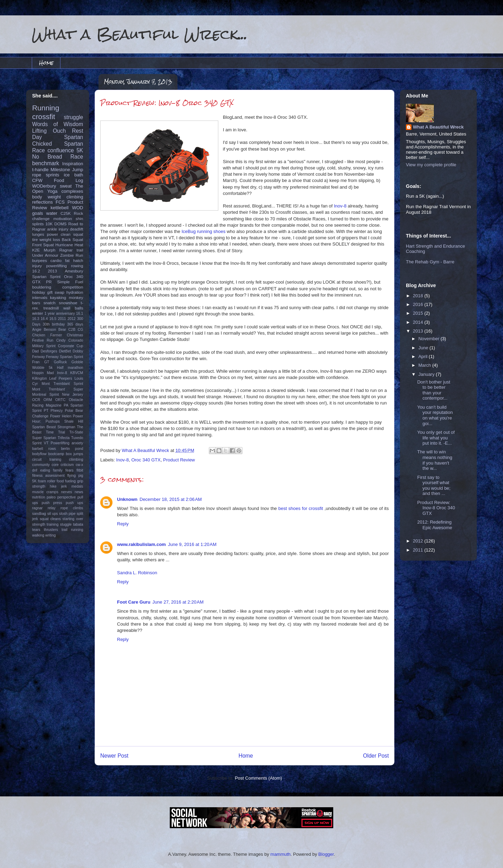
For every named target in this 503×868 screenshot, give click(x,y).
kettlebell (60, 208)
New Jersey (73, 395)
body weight (46, 197)
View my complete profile (431, 165)
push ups (74, 503)
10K (49, 224)
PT (46, 411)
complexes (72, 191)
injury (37, 266)
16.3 (36, 319)
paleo (51, 497)
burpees (39, 260)
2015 (419, 313)
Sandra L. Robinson (137, 573)
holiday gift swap (48, 292)
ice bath (74, 175)
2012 (71, 319)
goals (38, 213)
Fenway (38, 357)
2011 (62, 319)
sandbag (39, 514)
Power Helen (61, 416)
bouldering (42, 287)
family (58, 470)
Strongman (67, 427)
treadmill (51, 308)
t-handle (40, 170)
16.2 (36, 271)
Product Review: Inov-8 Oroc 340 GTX (436, 508)
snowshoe (68, 303)
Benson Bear (55, 330)
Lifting (39, 131)
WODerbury (44, 186)
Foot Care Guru (134, 602)
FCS (60, 202)
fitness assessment (48, 476)
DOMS (61, 224)
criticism (67, 465)
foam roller (47, 481)
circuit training (47, 459)
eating (45, 470)
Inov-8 (340, 206)
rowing (77, 266)
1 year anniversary (60, 313)
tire (35, 239)
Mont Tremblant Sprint (62, 384)
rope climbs (72, 508)
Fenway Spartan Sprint (65, 357)
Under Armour (45, 255)
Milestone (60, 170)
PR (49, 282)
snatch (49, 303)
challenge (41, 218)
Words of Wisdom (58, 124)
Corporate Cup (71, 346)
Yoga (52, 191)
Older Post (376, 756)
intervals (40, 297)
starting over (73, 519)
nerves (67, 492)
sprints (52, 175)
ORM (48, 400)
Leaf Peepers (61, 378)
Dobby (78, 351)
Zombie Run (72, 255)
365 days (75, 324)
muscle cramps (45, 492)
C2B (72, 330)
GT (46, 362)
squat (78, 234)
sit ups (52, 514)
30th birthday (54, 324)
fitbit (80, 470)
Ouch (59, 131)
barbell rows (44, 449)
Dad (35, 351)
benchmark (46, 163)
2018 (419, 296)
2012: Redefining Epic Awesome (435, 525)
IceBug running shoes (204, 231)
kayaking (58, 297)
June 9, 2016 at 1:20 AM (192, 544)
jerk (64, 486)
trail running (72, 530)
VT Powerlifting (57, 443)
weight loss (50, 239)
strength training (45, 524)
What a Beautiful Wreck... (140, 34)
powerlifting (56, 266)
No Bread (47, 157)
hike (53, 486)
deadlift (76, 229)
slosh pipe (67, 514)
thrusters (51, 530)
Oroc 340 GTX (146, 460)
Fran (36, 362)
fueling (70, 481)
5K (80, 150)
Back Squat (72, 239)
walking (38, 535)
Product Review (179, 460)
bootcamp (56, 454)
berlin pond (72, 449)
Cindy (61, 340)
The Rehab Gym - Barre (430, 262)
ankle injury (58, 229)
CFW (37, 180)
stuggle (66, 524)
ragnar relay (44, 508)
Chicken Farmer (47, 335)
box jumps (75, 454)
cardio (56, 260)
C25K (65, 213)
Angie (37, 330)
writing (51, 535)
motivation (63, 218)
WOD (78, 208)
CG (80, 330)
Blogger (326, 854)
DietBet (65, 351)
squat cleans (50, 519)
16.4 (44, 319)
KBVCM (77, 373)
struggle (74, 117)
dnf (35, 470)
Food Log (68, 180)
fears (69, 470)
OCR (36, 400)
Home (46, 63)
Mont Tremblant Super (58, 389)
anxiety (77, 443)
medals (78, 486)
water (52, 213)
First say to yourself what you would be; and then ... (434, 486)
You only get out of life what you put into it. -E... (436, 438)
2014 (419, 322)
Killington (39, 378)
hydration (75, 292)
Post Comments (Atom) (258, 778)
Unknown (127, 499)
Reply (123, 524)
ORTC (60, 400)
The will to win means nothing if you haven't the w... (435, 460)
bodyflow (39, 454)
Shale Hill (74, 421)
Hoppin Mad (43, 373)
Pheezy (57, 411)
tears (36, 530)
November (430, 339)
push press (52, 503)
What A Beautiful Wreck (438, 127)
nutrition (39, 497)
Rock (78, 213)
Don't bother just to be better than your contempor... (433, 390)
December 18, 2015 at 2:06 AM (171, 499)
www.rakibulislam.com (141, 544)
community (41, 465)
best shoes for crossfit (301, 508)
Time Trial (55, 432)
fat (67, 260)
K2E (36, 250)
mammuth (280, 854)
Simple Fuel (70, 282)
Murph (49, 250)
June (424, 348)
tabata (78, 524)
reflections (42, 202)
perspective (67, 497)
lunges (38, 234)
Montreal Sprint (46, 395)
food (60, 481)
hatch (78, 260)
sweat (66, 186)
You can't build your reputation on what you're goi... (435, 415)
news (79, 492)
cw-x (79, 465)
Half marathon (70, 368)
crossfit (44, 116)
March (425, 365)
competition (73, 287)
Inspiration (73, 164)
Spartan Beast (44, 427)
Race (77, 157)
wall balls (73, 308)
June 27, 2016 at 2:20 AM (178, 602)
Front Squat (43, 245)
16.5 (53, 319)
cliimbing (76, 459)
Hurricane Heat (69, 245)
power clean (59, 234)
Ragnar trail (71, 250)
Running (46, 108)
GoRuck (60, 362)
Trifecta (64, 438)
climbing (75, 197)
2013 (52, 271)
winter (38, 313)
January (427, 374)
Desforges (49, 351)
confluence (61, 150)
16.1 (80, 313)
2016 (419, 304)
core (55, 465)
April (424, 356)
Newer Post (114, 756)
